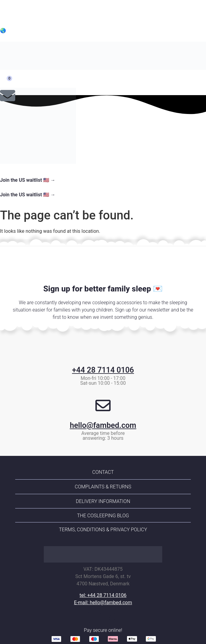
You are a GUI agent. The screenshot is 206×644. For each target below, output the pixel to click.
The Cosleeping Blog (103, 516)
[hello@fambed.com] (103, 405)
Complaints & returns (103, 487)
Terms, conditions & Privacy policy (103, 530)
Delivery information (103, 501)
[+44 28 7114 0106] (103, 350)
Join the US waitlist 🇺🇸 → (28, 180)
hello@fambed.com (103, 425)
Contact (103, 472)
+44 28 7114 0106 (103, 370)
